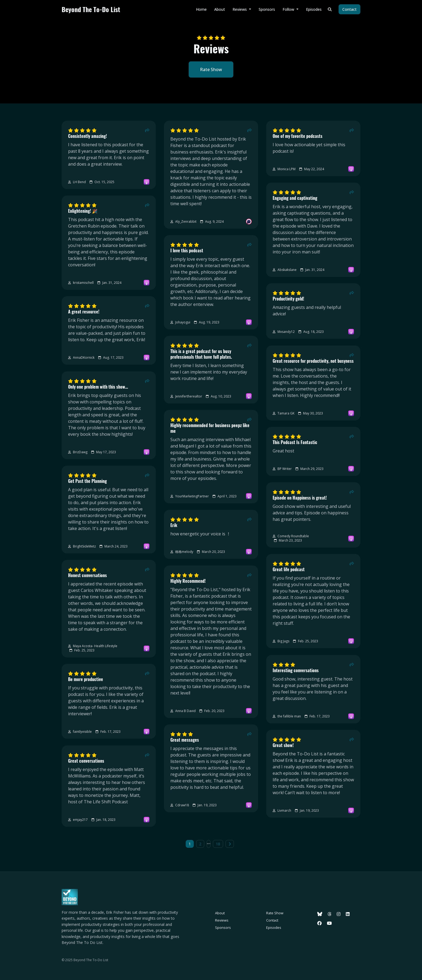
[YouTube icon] (329, 923)
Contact (349, 9)
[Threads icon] (329, 914)
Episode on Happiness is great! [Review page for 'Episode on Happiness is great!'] (300, 498)
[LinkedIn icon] (348, 914)
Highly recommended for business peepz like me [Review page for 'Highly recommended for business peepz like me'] (210, 428)
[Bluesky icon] (320, 914)
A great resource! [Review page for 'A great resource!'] (84, 312)
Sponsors (267, 9)
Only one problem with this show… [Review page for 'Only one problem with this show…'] (98, 387)
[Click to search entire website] (330, 9)
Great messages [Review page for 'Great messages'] (185, 740)
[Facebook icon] (319, 923)
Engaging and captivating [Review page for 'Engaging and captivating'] (295, 198)
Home (201, 9)
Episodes (314, 9)
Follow (289, 9)
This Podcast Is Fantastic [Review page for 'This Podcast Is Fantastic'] (295, 442)
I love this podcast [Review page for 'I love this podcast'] (187, 251)
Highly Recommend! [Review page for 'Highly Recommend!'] (188, 581)
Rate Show (211, 69)
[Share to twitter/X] (147, 130)
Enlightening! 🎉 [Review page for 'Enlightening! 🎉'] (83, 211)
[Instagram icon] (339, 914)
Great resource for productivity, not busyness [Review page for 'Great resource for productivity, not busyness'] (313, 361)
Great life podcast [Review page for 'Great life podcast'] (289, 569)
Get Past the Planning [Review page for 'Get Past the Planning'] (87, 481)
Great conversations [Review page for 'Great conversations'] (86, 761)
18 (218, 844)
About (220, 9)
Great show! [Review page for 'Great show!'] (283, 745)
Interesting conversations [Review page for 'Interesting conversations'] (296, 670)
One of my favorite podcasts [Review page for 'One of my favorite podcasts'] (298, 136)
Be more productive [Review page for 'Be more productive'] (86, 679)
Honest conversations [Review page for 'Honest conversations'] (87, 575)
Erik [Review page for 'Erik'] (174, 525)
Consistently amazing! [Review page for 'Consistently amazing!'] (87, 136)
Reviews (240, 9)
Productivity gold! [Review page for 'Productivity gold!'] (288, 299)
